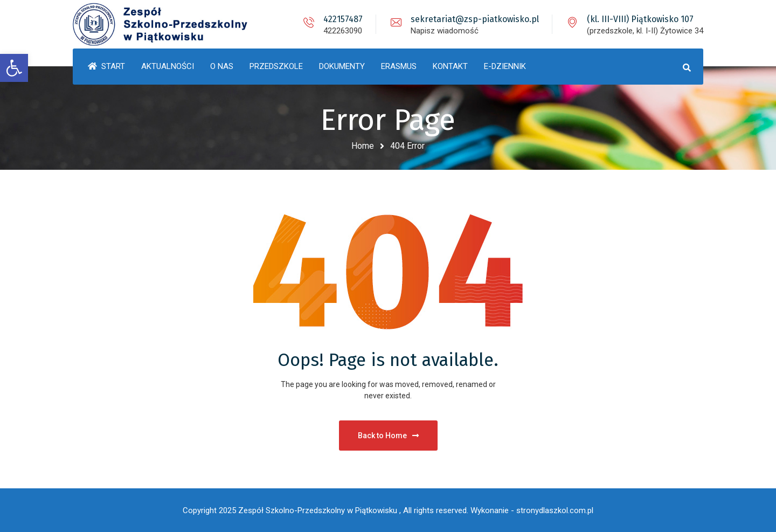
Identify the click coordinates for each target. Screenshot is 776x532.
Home (363, 146)
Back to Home (388, 436)
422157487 (343, 19)
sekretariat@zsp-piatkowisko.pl (475, 19)
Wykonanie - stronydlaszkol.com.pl (532, 510)
